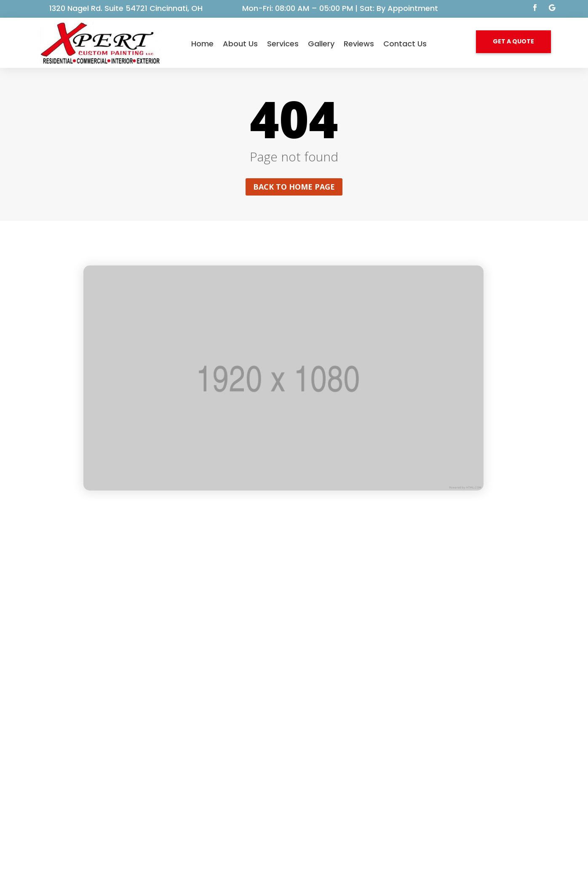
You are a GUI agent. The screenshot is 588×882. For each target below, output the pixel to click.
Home (202, 44)
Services (283, 44)
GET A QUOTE (513, 41)
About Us (240, 44)
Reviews (359, 44)
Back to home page (294, 187)
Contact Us (405, 44)
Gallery (321, 44)
